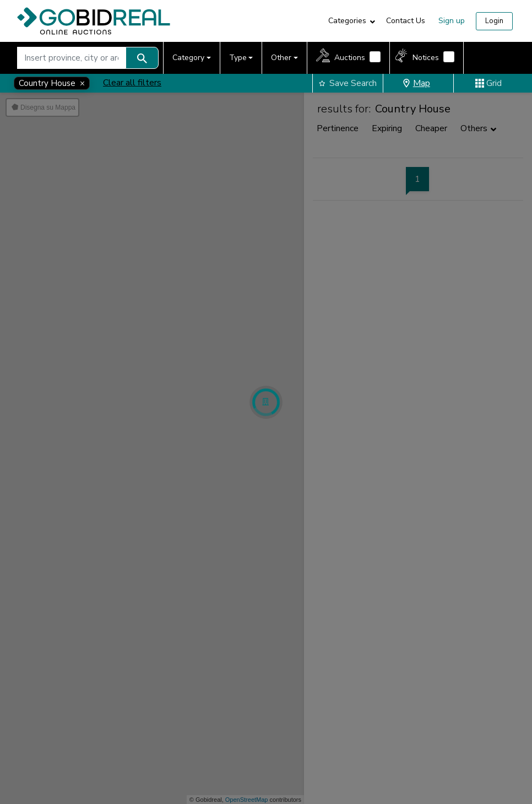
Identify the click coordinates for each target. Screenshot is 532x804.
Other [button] (281, 58)
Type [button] (238, 58)
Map (416, 83)
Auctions (350, 58)
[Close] (52, 83)
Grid (488, 83)
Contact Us (406, 21)
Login (494, 21)
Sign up (452, 21)
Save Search (348, 83)
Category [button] (188, 58)
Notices (426, 58)
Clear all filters (132, 83)
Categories (347, 21)
